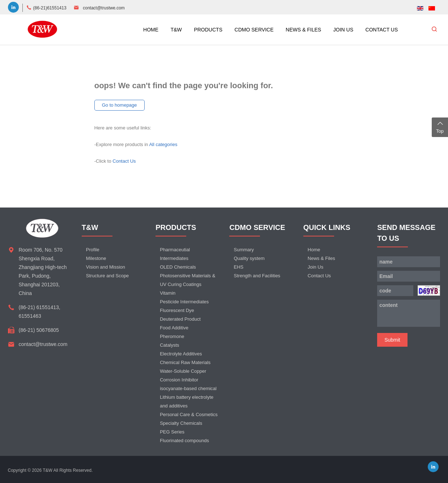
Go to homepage (120, 105)
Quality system (249, 258)
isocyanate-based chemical (188, 388)
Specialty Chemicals (181, 423)
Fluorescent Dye (177, 310)
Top (440, 127)
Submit (392, 340)
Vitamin (168, 293)
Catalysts (169, 345)
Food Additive (174, 328)
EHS (238, 267)
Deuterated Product (180, 319)
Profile (93, 250)
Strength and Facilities (257, 276)
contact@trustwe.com (104, 8)
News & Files (321, 258)
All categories (163, 144)
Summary (244, 250)
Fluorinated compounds (184, 441)
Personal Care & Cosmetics (189, 414)
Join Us (315, 267)
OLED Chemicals (178, 267)
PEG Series (172, 432)
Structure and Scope (108, 276)
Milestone (96, 258)
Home (314, 250)
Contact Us (124, 161)
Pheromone (172, 336)
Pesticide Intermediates (184, 302)
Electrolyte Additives (181, 354)
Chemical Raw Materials (185, 362)
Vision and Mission (106, 267)
